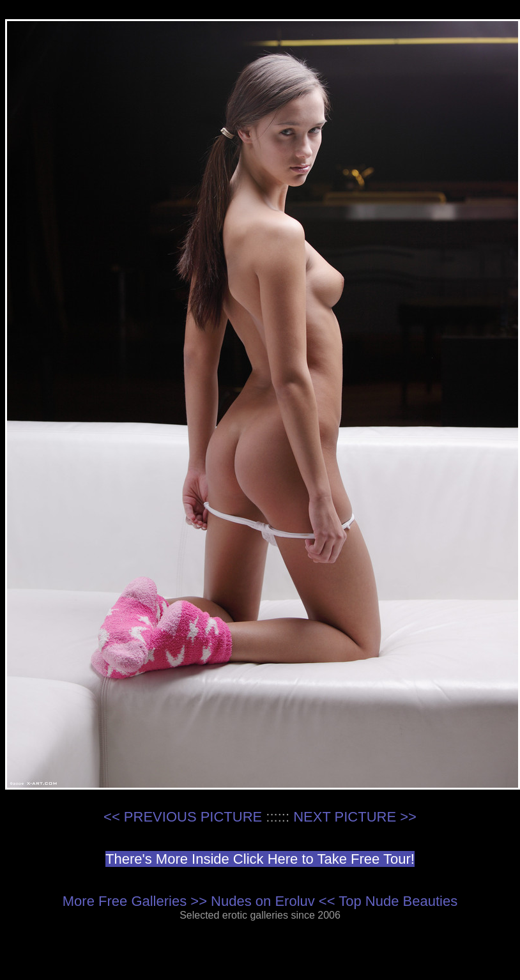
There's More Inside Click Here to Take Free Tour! (260, 859)
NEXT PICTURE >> (355, 817)
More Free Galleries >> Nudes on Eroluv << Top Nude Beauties (260, 901)
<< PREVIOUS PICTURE (183, 817)
